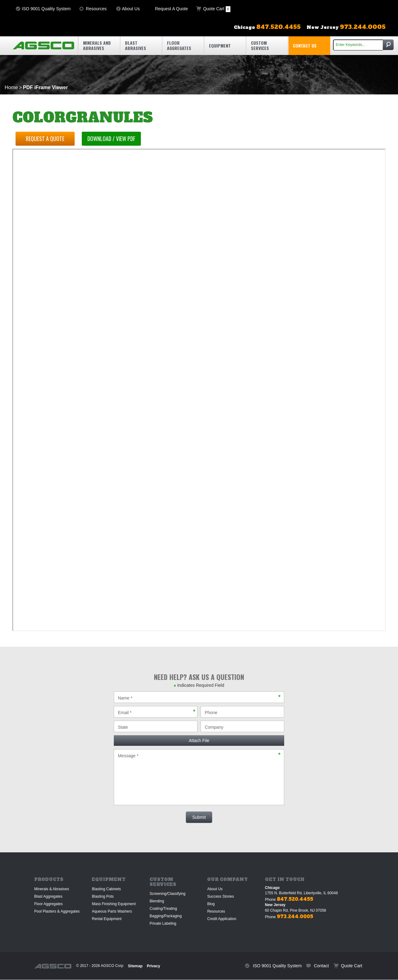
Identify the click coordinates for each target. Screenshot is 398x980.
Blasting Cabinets (106, 889)
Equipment (220, 46)
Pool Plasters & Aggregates (57, 911)
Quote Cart (217, 9)
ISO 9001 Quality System (46, 9)
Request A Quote (171, 9)
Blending (157, 901)
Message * (199, 777)
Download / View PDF (112, 139)
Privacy (153, 966)
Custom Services (260, 45)
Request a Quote (45, 139)
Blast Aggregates (48, 896)
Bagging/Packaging (166, 916)
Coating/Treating (163, 909)
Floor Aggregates (179, 45)
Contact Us (305, 46)
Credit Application (222, 919)
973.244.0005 (295, 916)
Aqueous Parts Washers (112, 911)
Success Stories (220, 896)
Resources (96, 9)
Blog (211, 904)
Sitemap (135, 966)
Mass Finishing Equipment (114, 904)
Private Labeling (163, 923)
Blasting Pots (103, 896)
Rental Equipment (106, 919)
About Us (131, 9)
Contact (321, 966)
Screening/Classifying (167, 894)
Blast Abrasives (136, 45)
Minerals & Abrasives (52, 889)
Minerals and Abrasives (97, 45)
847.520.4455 (295, 899)
